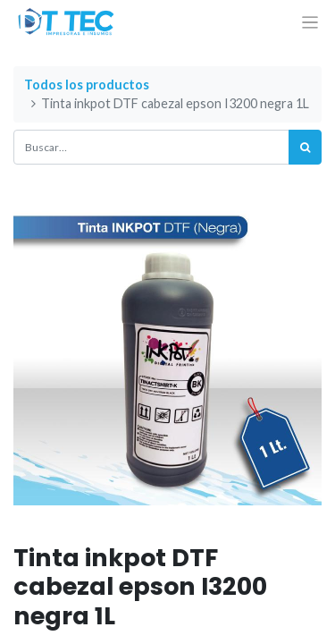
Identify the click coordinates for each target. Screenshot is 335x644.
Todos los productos (87, 85)
